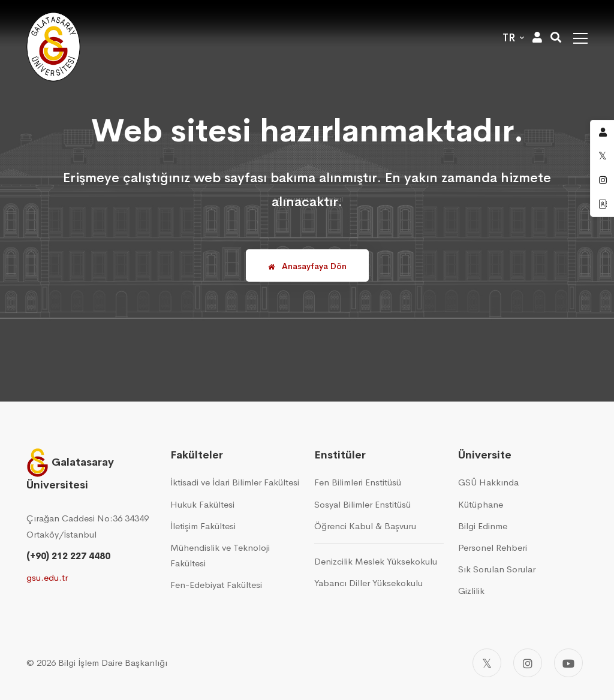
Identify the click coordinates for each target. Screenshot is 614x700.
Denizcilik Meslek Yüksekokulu (376, 561)
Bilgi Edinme (483, 526)
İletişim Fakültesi (203, 526)
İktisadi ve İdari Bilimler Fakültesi (235, 482)
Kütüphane (481, 504)
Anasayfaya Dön (307, 266)
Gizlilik (471, 591)
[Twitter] (487, 663)
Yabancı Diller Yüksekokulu (368, 583)
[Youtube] (568, 663)
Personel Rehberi (493, 547)
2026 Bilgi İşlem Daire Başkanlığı (102, 663)
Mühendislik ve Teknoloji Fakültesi (220, 555)
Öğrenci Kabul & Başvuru (365, 526)
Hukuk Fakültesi (202, 504)
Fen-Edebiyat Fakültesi (216, 585)
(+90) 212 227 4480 (68, 556)
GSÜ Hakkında (488, 482)
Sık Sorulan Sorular (497, 569)
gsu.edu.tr (47, 577)
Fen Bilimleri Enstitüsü (358, 482)
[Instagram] (528, 663)
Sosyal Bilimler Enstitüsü (362, 504)
